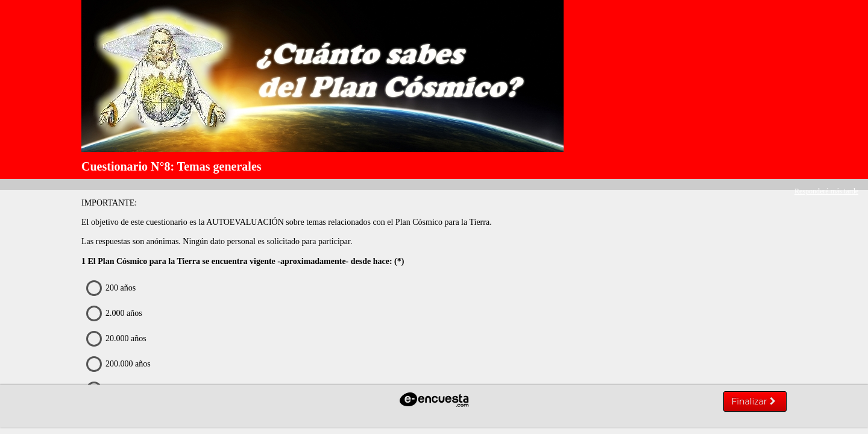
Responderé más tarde (826, 191)
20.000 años (119, 339)
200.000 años (121, 364)
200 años (114, 288)
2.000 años (117, 314)
